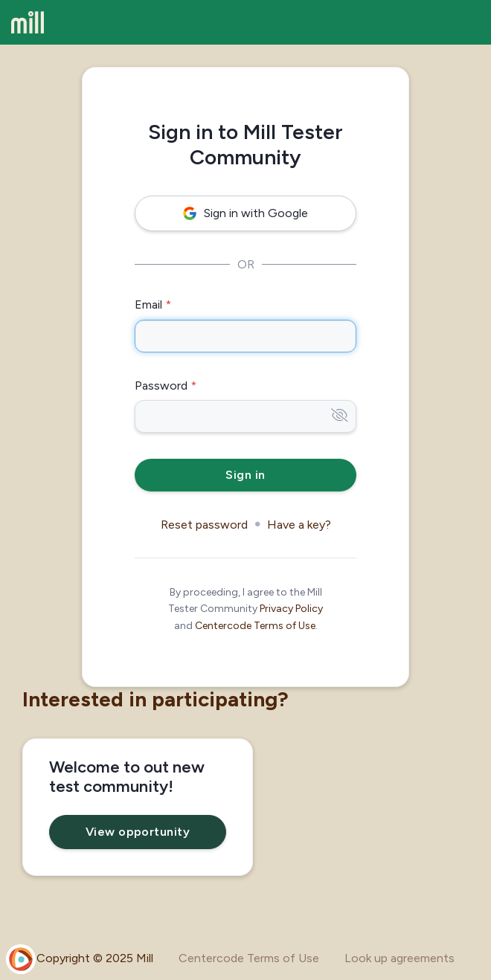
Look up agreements (399, 958)
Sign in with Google (245, 213)
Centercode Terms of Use (255, 626)
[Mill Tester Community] (28, 22)
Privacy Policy (291, 609)
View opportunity (138, 832)
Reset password (204, 525)
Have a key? (299, 525)
